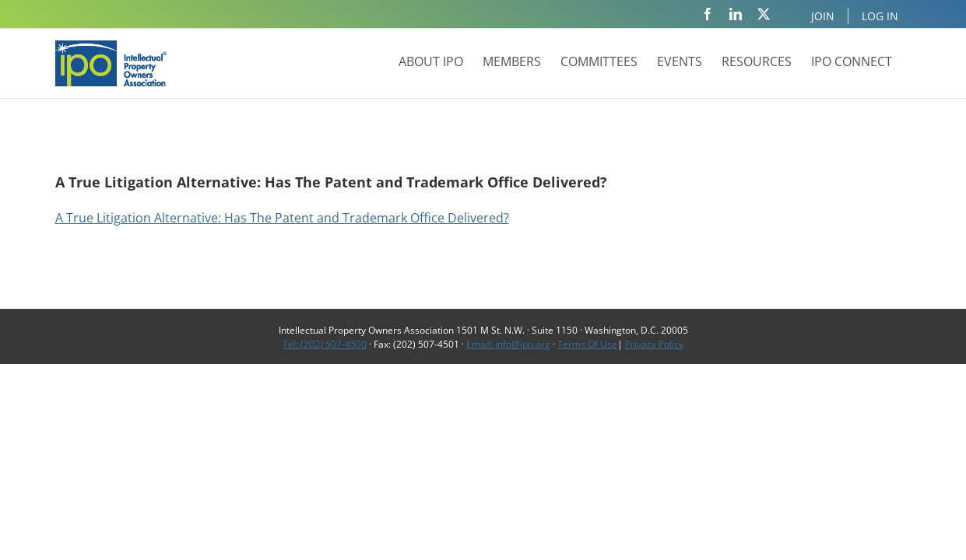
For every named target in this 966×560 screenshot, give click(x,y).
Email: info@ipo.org (508, 344)
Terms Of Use (587, 344)
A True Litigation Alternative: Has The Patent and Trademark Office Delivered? (282, 218)
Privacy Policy (654, 344)
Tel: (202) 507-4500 (325, 344)
